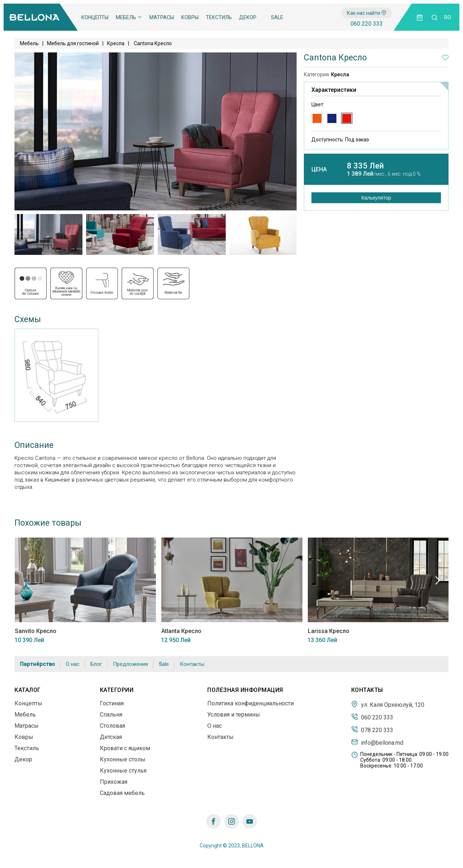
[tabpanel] (48, 234)
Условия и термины (234, 715)
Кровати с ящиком (125, 748)
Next (289, 234)
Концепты (95, 17)
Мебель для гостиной (73, 43)
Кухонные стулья (123, 771)
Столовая (112, 726)
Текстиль (219, 17)
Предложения (130, 664)
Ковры (190, 17)
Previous (22, 234)
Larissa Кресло (328, 631)
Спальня (111, 715)
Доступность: (340, 140)
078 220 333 (372, 730)
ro (448, 17)
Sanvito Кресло (35, 631)
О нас (73, 664)
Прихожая (114, 782)
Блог (96, 664)
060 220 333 (367, 24)
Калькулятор (376, 198)
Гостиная (112, 703)
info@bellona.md (377, 742)
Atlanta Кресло (181, 631)
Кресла (116, 43)
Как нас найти (367, 13)
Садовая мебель (122, 793)
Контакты (192, 664)
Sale (277, 17)
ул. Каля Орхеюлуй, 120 (388, 704)
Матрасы (162, 17)
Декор (248, 17)
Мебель (129, 17)
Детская (111, 737)
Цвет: (318, 104)
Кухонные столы (123, 759)
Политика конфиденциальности (250, 703)
